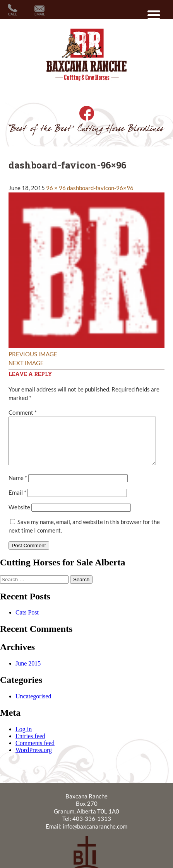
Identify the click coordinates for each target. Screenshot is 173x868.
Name (18, 487)
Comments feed (35, 752)
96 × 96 (56, 188)
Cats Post (27, 622)
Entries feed (30, 745)
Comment (23, 412)
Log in (24, 738)
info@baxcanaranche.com (95, 836)
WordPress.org (34, 759)
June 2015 (28, 673)
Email (17, 502)
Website (19, 516)
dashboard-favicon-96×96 (100, 188)
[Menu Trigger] (154, 14)
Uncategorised (33, 705)
